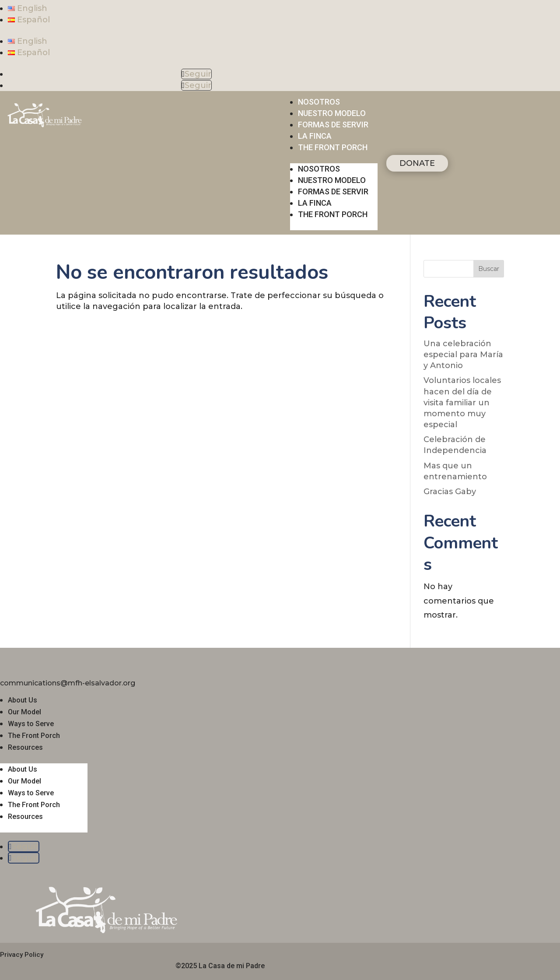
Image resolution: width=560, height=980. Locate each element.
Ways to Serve (31, 724)
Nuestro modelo (332, 113)
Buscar (489, 269)
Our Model (24, 712)
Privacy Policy (22, 955)
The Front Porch (34, 736)
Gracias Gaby (450, 492)
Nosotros (319, 102)
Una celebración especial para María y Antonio (463, 355)
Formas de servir (333, 125)
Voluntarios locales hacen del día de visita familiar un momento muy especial (462, 402)
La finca (315, 136)
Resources (25, 747)
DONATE (417, 163)
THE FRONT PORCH (333, 147)
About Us (23, 700)
